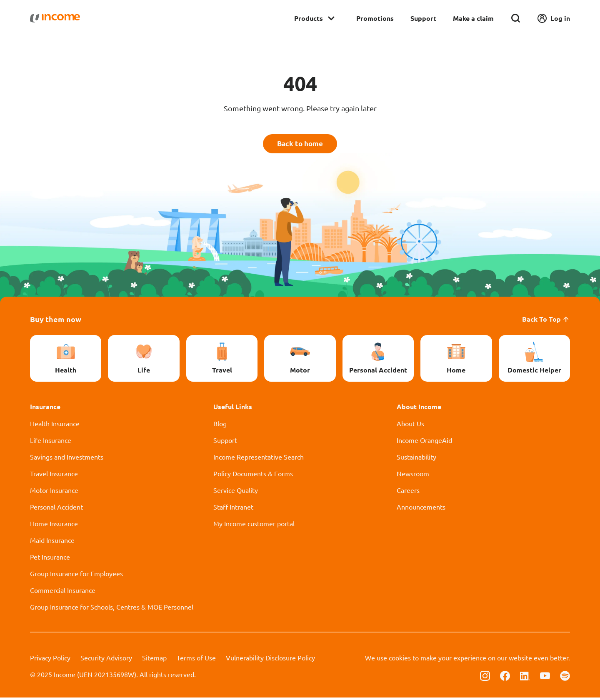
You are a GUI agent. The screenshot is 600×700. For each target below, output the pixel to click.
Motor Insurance (54, 492)
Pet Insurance (50, 559)
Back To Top (546, 321)
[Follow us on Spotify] (565, 677)
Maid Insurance (52, 542)
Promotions (375, 18)
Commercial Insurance (63, 592)
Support (423, 18)
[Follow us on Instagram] (485, 677)
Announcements (421, 509)
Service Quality (236, 492)
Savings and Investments (67, 459)
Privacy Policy (50, 660)
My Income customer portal (254, 526)
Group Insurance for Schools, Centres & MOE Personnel (112, 609)
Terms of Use (196, 660)
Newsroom (413, 476)
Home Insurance (54, 526)
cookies (400, 660)
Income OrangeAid (424, 442)
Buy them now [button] (56, 321)
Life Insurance (51, 442)
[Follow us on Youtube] (545, 677)
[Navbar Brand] (55, 18)
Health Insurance (55, 426)
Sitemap (154, 660)
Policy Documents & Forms (253, 476)
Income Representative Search (259, 459)
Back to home (300, 145)
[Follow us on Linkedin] (525, 677)
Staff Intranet (233, 509)
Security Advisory (106, 660)
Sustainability (416, 459)
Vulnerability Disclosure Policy (270, 660)
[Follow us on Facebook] (505, 677)
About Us (410, 426)
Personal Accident (56, 509)
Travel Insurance (54, 476)
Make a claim (473, 18)
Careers (408, 492)
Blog (220, 426)
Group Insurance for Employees (76, 576)
